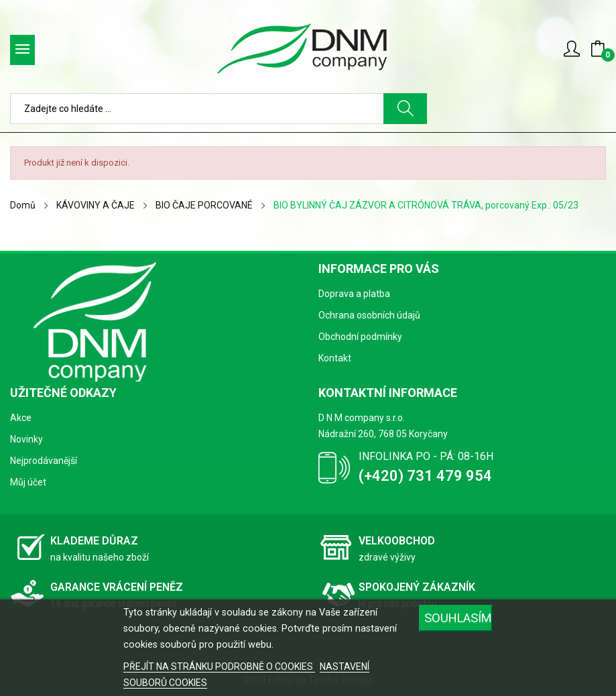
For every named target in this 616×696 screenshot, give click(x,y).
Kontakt (335, 358)
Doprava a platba (354, 294)
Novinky (26, 439)
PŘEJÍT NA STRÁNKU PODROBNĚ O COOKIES (219, 666)
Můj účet (28, 482)
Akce (21, 418)
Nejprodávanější (44, 461)
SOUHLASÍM (458, 618)
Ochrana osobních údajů (369, 315)
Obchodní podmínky (360, 337)
